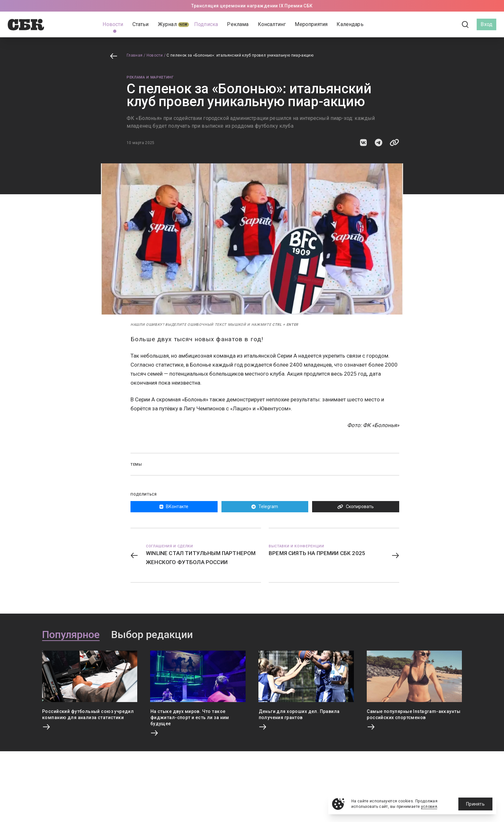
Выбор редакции (152, 635)
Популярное (71, 635)
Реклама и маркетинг (150, 77)
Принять (475, 804)
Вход (486, 24)
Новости (155, 55)
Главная (135, 55)
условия (429, 807)
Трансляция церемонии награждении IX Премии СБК (252, 6)
